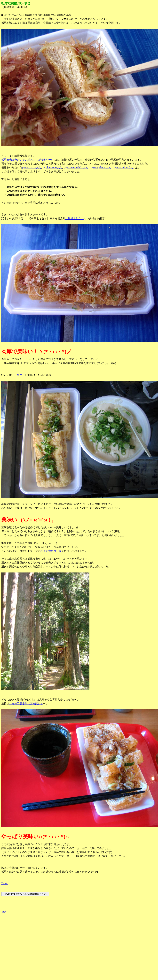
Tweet (4, 883)
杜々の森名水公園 (51, 551)
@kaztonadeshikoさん (76, 167)
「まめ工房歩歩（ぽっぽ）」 (26, 703)
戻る (4, 912)
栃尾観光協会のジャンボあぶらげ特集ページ (27, 160)
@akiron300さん (53, 167)
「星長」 (20, 375)
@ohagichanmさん (101, 167)
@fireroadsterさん (124, 167)
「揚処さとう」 (74, 218)
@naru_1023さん (32, 167)
